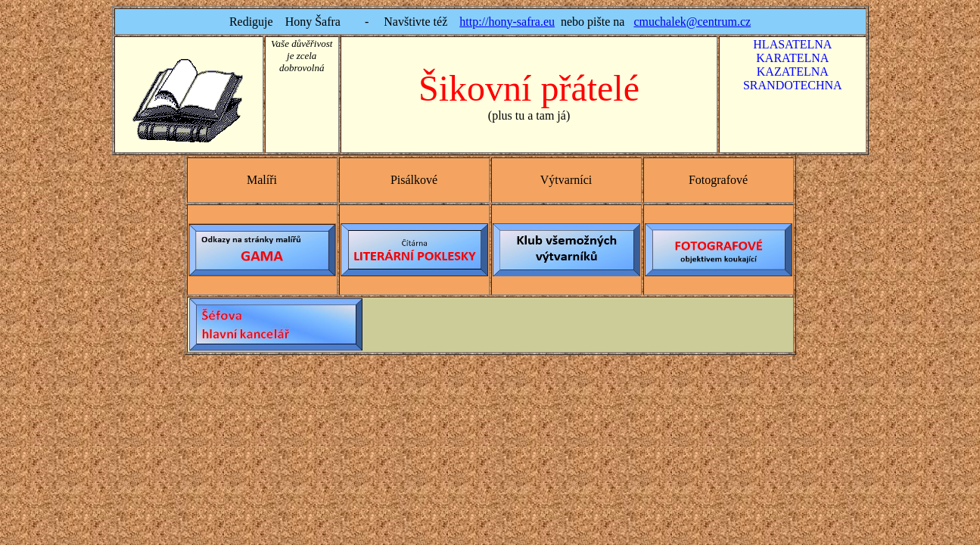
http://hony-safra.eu (507, 22)
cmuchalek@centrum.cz (692, 22)
